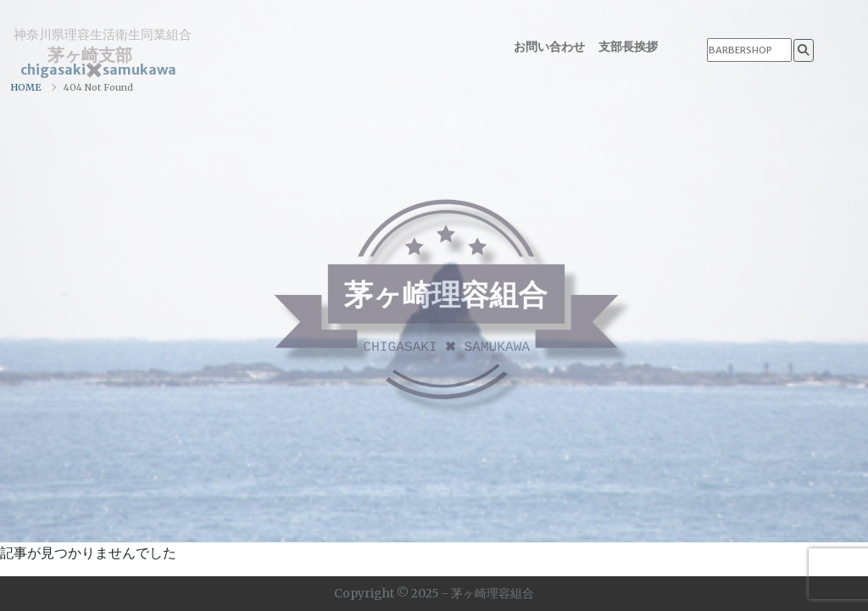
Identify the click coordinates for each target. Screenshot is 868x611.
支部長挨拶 (628, 47)
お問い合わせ (549, 47)
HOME (26, 87)
